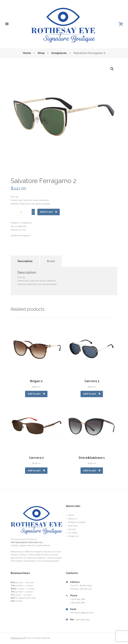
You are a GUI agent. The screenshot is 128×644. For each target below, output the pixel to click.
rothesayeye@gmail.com (82, 613)
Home (27, 53)
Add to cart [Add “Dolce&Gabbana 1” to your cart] (90, 471)
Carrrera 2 (36, 458)
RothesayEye (17, 638)
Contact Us (73, 536)
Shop (41, 53)
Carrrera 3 (92, 381)
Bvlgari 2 (36, 381)
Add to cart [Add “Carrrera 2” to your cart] (34, 471)
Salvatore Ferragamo (20, 235)
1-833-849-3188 (77, 603)
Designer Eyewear (77, 522)
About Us (72, 519)
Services (72, 529)
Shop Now (73, 526)
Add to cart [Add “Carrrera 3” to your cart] (90, 394)
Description (25, 261)
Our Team (73, 533)
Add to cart (46, 212)
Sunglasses (59, 53)
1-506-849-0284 (82, 620)
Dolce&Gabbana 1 (92, 458)
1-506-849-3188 (78, 599)
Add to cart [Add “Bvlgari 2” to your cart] (34, 394)
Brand (51, 261)
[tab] (25, 257)
